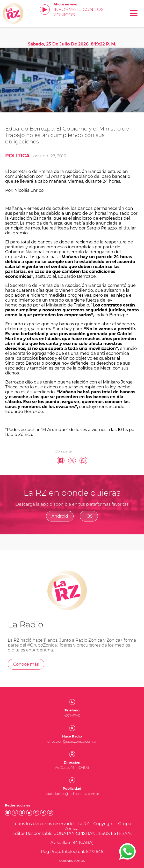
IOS (89, 516)
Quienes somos (72, 861)
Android (60, 516)
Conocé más (26, 664)
